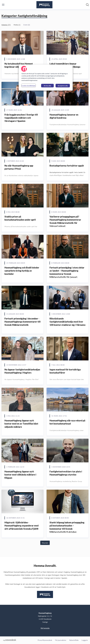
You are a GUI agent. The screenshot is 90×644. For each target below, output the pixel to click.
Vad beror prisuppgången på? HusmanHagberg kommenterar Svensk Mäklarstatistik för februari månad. (65, 221)
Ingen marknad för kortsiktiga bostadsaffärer (65, 371)
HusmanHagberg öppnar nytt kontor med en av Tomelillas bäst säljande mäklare (21, 424)
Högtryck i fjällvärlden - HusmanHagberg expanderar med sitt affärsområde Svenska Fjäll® (21, 526)
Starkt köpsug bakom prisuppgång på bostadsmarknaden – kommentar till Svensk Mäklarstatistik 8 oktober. (67, 527)
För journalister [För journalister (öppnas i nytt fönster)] (61, 640)
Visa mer (45, 543)
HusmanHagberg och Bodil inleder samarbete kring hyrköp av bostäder (22, 271)
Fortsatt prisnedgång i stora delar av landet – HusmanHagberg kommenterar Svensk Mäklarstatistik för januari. (67, 272)
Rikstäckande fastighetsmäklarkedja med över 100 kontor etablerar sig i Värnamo (67, 322)
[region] (46, 78)
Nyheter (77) (6, 25)
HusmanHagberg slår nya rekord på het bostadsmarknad (67, 422)
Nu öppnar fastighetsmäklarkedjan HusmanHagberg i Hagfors (22, 371)
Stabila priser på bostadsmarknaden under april (20, 218)
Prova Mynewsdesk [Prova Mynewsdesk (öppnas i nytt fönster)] (45, 640)
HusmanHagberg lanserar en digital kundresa (64, 116)
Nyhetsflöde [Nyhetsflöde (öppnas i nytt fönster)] (74, 640)
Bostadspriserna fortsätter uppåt (67, 166)
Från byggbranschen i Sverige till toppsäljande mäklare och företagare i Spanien (21, 118)
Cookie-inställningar (29, 86)
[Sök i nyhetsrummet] (87, 5)
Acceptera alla (63, 86)
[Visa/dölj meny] (3, 5)
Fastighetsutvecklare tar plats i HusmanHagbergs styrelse (66, 473)
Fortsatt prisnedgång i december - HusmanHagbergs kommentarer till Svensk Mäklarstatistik (22, 322)
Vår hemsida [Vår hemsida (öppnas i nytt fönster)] (45, 628)
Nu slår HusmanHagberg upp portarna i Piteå (19, 167)
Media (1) (17, 25)
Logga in (85, 640)
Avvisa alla (47, 86)
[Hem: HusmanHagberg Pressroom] (44, 5)
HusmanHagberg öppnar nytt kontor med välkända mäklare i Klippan (20, 475)
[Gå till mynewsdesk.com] (10, 640)
